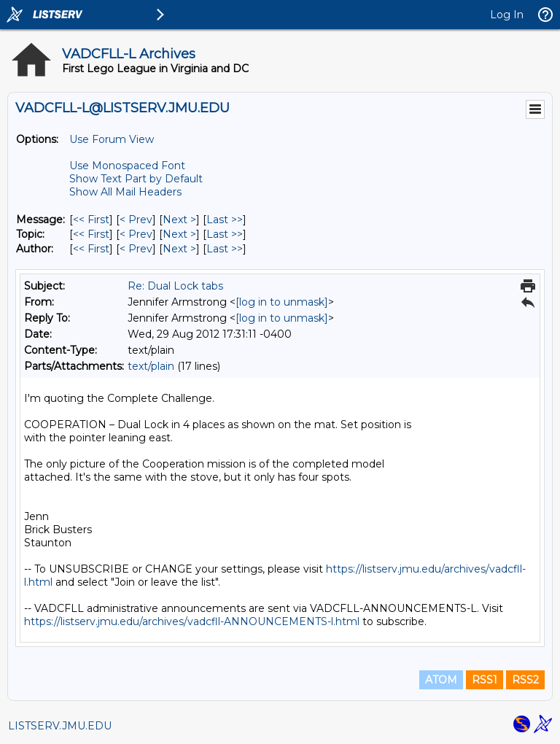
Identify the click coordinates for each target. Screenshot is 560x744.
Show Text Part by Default (136, 179)
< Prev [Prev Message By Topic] (136, 234)
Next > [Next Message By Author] (179, 249)
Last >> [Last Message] (225, 220)
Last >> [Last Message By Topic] (225, 234)
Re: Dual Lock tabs (175, 286)
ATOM (441, 680)
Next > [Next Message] (179, 220)
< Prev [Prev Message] (136, 220)
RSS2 (525, 680)
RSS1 (485, 680)
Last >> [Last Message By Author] (225, 249)
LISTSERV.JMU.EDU (60, 726)
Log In (507, 15)
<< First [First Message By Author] (91, 249)
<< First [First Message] (91, 220)
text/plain (151, 366)
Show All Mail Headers (125, 192)
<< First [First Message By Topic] (91, 234)
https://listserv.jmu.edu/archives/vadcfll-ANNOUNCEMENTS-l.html (192, 621)
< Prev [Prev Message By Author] (136, 249)
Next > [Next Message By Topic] (179, 234)
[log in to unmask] (282, 302)
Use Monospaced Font (127, 166)
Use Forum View (112, 139)
